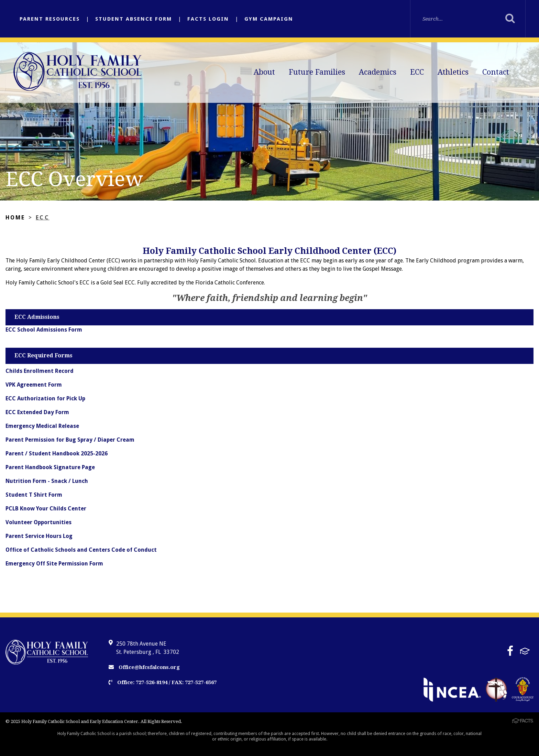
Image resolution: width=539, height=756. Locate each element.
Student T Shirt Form (34, 495)
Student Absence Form (134, 19)
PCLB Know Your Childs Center (46, 509)
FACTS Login (208, 19)
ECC (417, 72)
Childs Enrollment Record (40, 371)
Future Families (317, 72)
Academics (378, 72)
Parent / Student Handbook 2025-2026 (57, 453)
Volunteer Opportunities (38, 522)
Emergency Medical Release (42, 426)
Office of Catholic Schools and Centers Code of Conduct (81, 550)
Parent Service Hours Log (39, 536)
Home (15, 218)
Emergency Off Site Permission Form (54, 564)
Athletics (453, 72)
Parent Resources (50, 19)
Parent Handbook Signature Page (50, 467)
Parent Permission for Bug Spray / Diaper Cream (70, 440)
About (264, 72)
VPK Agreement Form (34, 385)
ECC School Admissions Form (44, 330)
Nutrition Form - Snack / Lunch (47, 481)
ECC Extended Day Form (37, 412)
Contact (496, 72)
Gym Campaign (269, 19)
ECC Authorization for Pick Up (45, 398)
